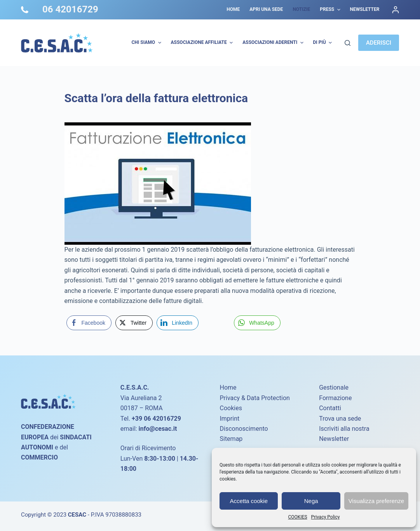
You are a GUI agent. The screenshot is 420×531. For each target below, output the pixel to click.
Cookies (231, 408)
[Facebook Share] (89, 323)
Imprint (229, 419)
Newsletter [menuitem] (365, 9)
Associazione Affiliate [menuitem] (203, 43)
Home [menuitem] (233, 9)
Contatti (330, 408)
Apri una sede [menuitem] (266, 9)
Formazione (335, 398)
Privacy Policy (326, 517)
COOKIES (298, 517)
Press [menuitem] (331, 10)
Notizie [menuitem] (301, 9)
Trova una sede (340, 419)
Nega (311, 501)
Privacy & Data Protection (254, 398)
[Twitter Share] (134, 323)
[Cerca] (348, 43)
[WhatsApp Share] (257, 323)
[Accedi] (396, 10)
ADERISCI (379, 43)
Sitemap (231, 439)
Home (228, 387)
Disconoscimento (244, 429)
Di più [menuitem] (324, 43)
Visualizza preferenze (376, 501)
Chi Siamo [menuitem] (147, 43)
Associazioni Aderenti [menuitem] (274, 43)
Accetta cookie (249, 501)
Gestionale (334, 387)
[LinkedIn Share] (178, 323)
